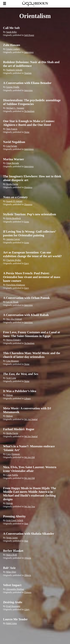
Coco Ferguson (13, 454)
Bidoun (9, 395)
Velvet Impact (12, 585)
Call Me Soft (11, 28)
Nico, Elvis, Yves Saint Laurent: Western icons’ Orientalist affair (30, 469)
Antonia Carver (13, 239)
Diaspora (28, 187)
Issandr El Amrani (14, 201)
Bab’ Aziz (9, 568)
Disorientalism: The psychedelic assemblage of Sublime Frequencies (32, 102)
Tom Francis (12, 129)
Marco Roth (11, 555)
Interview (29, 90)
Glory (27, 609)
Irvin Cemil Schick (15, 520)
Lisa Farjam (11, 146)
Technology (29, 111)
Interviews (29, 52)
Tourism (28, 73)
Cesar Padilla (12, 475)
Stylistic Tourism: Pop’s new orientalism (30, 214)
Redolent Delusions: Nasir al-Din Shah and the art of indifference (31, 64)
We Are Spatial (31, 419)
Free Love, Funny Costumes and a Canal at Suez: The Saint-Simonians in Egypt (32, 334)
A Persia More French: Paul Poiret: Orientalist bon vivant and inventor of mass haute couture (32, 277)
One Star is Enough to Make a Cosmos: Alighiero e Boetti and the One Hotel (29, 123)
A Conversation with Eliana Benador (27, 83)
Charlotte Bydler (14, 260)
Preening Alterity (14, 516)
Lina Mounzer (13, 361)
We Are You (29, 506)
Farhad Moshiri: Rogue (19, 429)
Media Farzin (12, 184)
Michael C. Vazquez (15, 108)
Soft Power (29, 35)
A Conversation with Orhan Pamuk (27, 298)
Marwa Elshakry (14, 340)
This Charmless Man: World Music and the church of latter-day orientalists (32, 355)
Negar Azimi (12, 538)
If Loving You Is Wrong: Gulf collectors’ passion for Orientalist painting (30, 233)
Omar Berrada (13, 163)
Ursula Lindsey (13, 49)
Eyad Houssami (13, 606)
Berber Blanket (13, 551)
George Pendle (13, 87)
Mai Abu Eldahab (14, 319)
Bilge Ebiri (11, 572)
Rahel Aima (11, 623)
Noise (27, 132)
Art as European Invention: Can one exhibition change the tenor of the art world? (33, 254)
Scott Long (11, 378)
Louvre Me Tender (15, 619)
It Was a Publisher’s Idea (20, 391)
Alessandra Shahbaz (15, 589)
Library (28, 398)
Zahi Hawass (12, 45)
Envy (27, 263)
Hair (26, 524)
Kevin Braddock (13, 218)
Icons (27, 222)
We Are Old (29, 457)
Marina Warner (14, 159)
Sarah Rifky (11, 32)
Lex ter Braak (12, 302)
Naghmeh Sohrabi (14, 70)
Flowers (28, 592)
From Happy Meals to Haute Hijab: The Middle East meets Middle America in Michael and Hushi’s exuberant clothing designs (30, 494)
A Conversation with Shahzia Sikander (29, 534)
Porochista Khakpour (16, 285)
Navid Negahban (14, 142)
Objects (28, 558)
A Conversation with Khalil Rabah (26, 315)
